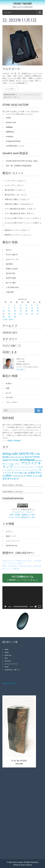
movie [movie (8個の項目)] (37, 457)
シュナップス (10, 181)
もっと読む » (10, 89)
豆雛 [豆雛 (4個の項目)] (40, 476)
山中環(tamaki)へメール (15, 146)
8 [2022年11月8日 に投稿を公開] (9, 308)
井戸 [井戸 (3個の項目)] (16, 473)
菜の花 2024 (9, 190)
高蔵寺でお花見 (12, 269)
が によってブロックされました (22, 578)
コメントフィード (13, 541)
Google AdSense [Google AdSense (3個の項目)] (15, 457)
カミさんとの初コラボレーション (17, 218)
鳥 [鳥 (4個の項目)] (18, 479)
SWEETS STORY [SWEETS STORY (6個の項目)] (11, 460)
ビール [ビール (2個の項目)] (4, 470)
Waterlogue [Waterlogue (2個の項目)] (39, 460)
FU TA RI (9, 398)
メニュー (7, 12)
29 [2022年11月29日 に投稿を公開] (9, 317)
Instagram (10, 136)
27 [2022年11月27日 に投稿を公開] (38, 314)
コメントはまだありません (28, 95)
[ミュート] (36, 607)
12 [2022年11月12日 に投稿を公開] (32, 308)
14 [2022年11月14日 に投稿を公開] (4, 311)
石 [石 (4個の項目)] (25, 476)
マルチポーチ (11, 69)
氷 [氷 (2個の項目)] (12, 476)
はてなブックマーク (11, 664)
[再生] (6, 607)
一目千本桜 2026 (12, 287)
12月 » (11, 319)
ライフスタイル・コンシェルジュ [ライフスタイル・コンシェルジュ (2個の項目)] (22, 470)
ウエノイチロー (12, 402)
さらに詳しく (21, 369)
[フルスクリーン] (39, 607)
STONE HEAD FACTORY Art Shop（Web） (22, 161)
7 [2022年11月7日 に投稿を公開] (3, 308)
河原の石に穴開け (11, 199)
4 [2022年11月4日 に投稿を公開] (26, 305)
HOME (8, 118)
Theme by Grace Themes (22, 865)
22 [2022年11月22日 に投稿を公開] (9, 314)
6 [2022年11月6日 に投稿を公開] (37, 305)
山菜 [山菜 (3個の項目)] (29, 473)
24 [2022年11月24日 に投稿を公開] (21, 314)
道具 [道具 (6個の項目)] (5, 479)
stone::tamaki (23, 3)
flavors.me (8, 655)
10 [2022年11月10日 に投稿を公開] (21, 308)
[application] (22, 598)
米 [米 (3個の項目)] (34, 476)
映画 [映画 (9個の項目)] (9, 476)
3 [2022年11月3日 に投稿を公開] (20, 305)
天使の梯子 (10, 292)
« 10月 (5, 319)
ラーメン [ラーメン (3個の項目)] (35, 470)
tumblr (7, 652)
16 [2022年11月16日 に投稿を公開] (15, 311)
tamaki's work (11, 122)
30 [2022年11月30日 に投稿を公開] (15, 317)
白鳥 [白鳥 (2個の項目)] (22, 476)
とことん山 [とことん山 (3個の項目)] (10, 464)
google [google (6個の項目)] (6, 457)
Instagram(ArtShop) (13, 141)
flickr (6, 658)
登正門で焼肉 (11, 278)
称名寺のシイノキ (11, 230)
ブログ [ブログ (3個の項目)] (9, 470)
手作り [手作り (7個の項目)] (39, 473)
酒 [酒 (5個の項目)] (8, 479)
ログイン (9, 531)
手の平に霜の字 (12, 255)
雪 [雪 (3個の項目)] (10, 479)
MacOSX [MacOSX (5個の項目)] (29, 457)
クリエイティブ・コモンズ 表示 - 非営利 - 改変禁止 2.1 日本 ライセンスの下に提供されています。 (23, 515)
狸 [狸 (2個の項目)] (14, 476)
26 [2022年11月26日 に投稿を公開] (32, 314)
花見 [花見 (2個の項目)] (36, 476)
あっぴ (8, 393)
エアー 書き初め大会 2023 (15, 209)
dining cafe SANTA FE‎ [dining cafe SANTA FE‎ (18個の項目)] (18, 454)
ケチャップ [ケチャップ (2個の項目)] (33, 467)
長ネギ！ (9, 250)
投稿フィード (11, 536)
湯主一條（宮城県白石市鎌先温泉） (19, 166)
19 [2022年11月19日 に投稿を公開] (32, 311)
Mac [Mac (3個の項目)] (23, 457)
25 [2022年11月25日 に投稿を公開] (26, 314)
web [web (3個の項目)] (4, 464)
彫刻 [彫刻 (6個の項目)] (33, 473)
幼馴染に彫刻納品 (14, 441)
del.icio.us (8, 661)
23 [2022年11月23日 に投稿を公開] (15, 314)
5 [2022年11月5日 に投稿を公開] (32, 305)
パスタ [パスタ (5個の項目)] (40, 467)
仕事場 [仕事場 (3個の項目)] (20, 473)
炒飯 (8, 388)
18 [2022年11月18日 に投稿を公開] (26, 311)
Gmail (7, 667)
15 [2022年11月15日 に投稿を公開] (9, 311)
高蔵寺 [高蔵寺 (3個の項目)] (14, 479)
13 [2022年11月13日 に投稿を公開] (38, 308)
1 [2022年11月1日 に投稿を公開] (9, 305)
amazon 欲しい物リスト (12, 670)
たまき (20, 181)
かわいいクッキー (13, 259)
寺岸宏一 (9, 383)
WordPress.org (11, 546)
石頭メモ (16, 97)
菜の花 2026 (10, 273)
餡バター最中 (11, 283)
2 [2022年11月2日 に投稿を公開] (15, 305)
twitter (7, 650)
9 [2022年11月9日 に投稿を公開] (15, 308)
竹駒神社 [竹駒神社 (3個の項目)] (29, 476)
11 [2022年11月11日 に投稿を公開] (26, 308)
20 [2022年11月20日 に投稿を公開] (38, 311)
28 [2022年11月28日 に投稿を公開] (4, 317)
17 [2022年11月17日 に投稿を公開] (21, 311)
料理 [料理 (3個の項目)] (4, 476)
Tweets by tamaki (9, 683)
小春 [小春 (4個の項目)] (25, 473)
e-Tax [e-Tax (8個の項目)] (37, 454)
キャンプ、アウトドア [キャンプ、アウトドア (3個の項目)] (21, 467)
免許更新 (9, 264)
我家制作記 (10, 132)
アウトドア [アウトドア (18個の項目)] (29, 463)
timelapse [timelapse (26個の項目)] (27, 460)
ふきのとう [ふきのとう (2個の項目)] (17, 464)
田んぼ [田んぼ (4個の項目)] (18, 476)
